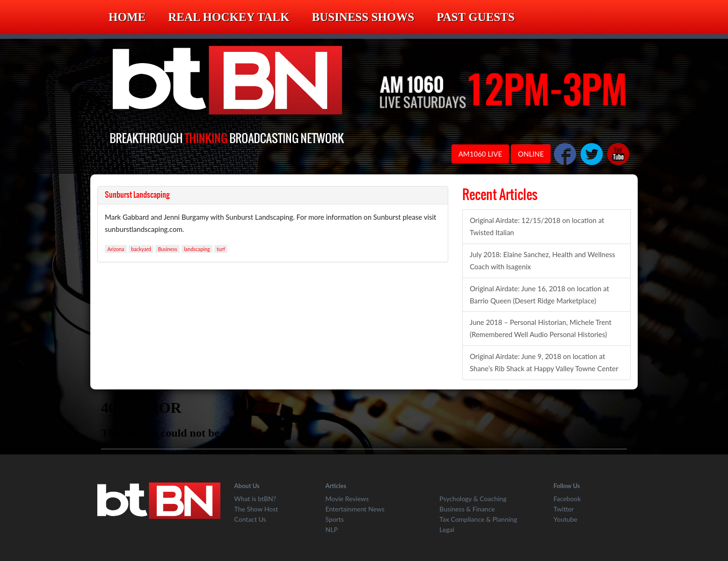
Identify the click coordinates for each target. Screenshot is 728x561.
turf (221, 249)
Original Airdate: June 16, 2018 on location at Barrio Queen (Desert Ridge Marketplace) (539, 295)
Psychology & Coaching (473, 499)
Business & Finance (467, 509)
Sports (335, 519)
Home (127, 17)
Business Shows (363, 17)
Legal (447, 529)
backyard (141, 249)
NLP (332, 529)
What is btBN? (255, 499)
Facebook (567, 499)
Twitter (564, 509)
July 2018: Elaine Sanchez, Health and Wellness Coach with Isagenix (542, 260)
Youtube (565, 519)
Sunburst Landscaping (137, 195)
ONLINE (531, 154)
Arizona (116, 249)
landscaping (197, 249)
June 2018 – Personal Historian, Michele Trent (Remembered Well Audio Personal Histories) (541, 328)
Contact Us (250, 519)
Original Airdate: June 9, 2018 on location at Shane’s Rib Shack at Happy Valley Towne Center (544, 362)
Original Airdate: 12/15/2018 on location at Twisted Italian (537, 226)
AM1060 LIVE (480, 154)
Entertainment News (355, 509)
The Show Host (256, 509)
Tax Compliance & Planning (478, 519)
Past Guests (476, 17)
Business (167, 249)
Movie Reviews (347, 499)
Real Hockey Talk (229, 17)
